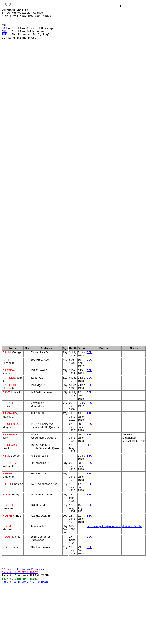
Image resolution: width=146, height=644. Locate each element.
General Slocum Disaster (25, 599)
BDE (4, 39)
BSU (4, 32)
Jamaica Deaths (132, 554)
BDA (4, 36)
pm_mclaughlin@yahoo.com (104, 554)
